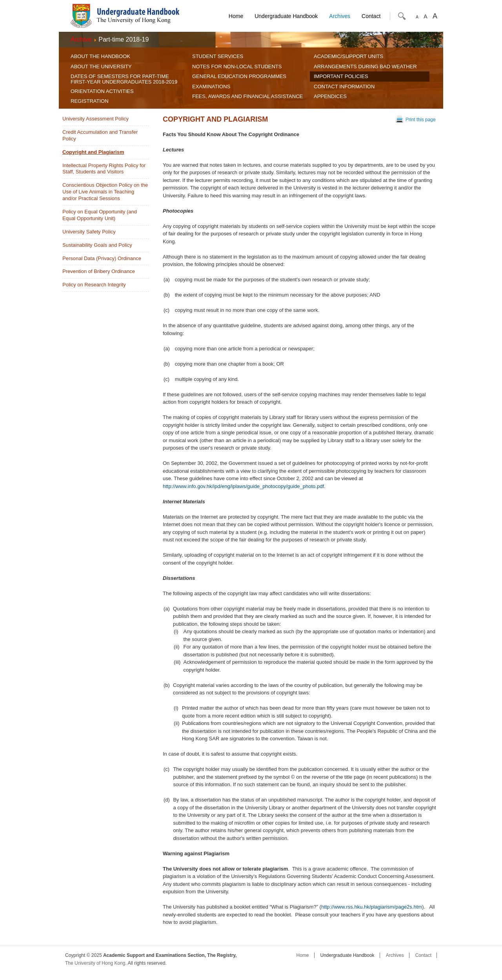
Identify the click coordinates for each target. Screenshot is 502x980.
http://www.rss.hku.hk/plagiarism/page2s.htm (372, 907)
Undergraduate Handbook (286, 16)
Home (236, 16)
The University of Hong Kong (95, 963)
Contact (371, 16)
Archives (340, 16)
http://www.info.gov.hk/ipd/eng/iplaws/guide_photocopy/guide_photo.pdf (243, 486)
